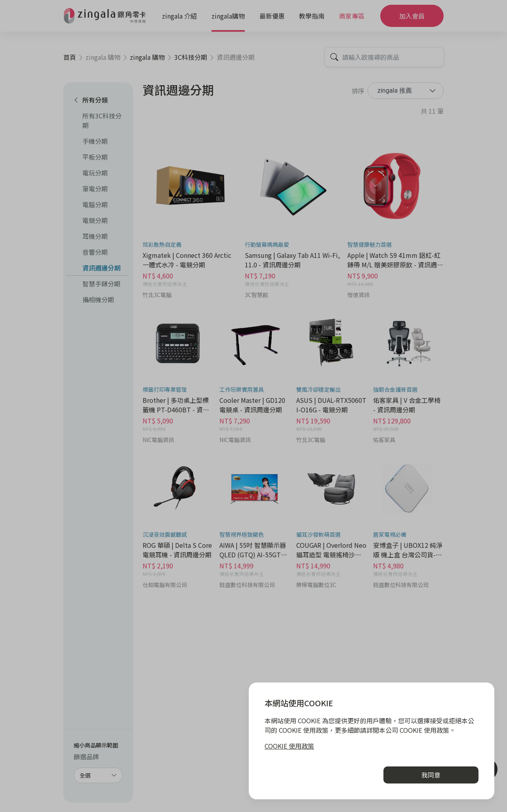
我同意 (431, 775)
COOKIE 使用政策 (289, 746)
